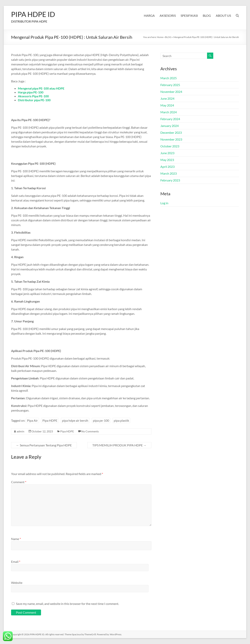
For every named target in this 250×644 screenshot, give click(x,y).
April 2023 (167, 167)
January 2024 (170, 126)
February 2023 (170, 180)
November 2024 (171, 92)
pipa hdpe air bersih (75, 420)
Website (17, 583)
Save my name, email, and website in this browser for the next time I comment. (67, 604)
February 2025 (170, 85)
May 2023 (167, 160)
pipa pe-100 (101, 420)
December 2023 (171, 132)
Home (160, 37)
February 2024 (170, 119)
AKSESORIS (168, 15)
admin (21, 431)
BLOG (207, 15)
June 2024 (167, 98)
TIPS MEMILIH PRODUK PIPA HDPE (119, 445)
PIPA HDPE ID (33, 14)
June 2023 (167, 153)
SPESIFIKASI (189, 15)
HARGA (149, 15)
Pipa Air (32, 420)
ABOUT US (223, 15)
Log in (164, 203)
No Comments (90, 431)
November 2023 (171, 139)
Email (16, 562)
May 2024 (167, 105)
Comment (19, 482)
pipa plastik (121, 420)
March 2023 (169, 173)
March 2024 (169, 112)
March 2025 (169, 78)
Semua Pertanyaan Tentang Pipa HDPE (44, 445)
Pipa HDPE (50, 420)
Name (16, 539)
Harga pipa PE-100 (31, 92)
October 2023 (170, 146)
